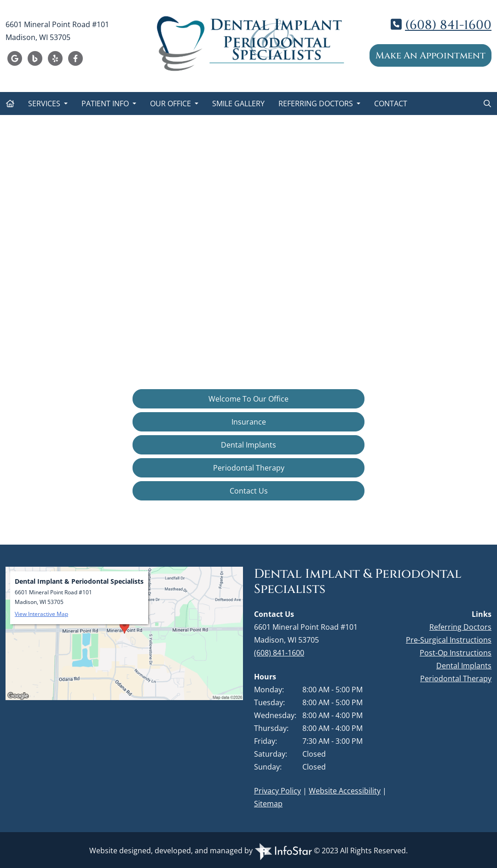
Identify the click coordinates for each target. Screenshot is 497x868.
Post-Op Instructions (456, 653)
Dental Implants (248, 445)
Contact (391, 103)
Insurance (249, 422)
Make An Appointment (431, 55)
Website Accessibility (345, 791)
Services (45, 103)
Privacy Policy (277, 791)
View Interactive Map (41, 614)
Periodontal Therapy (249, 468)
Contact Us (249, 491)
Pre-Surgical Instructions (449, 640)
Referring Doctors (317, 103)
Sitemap (268, 804)
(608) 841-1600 (448, 25)
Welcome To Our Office (248, 399)
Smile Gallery (238, 103)
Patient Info (106, 103)
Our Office (171, 103)
